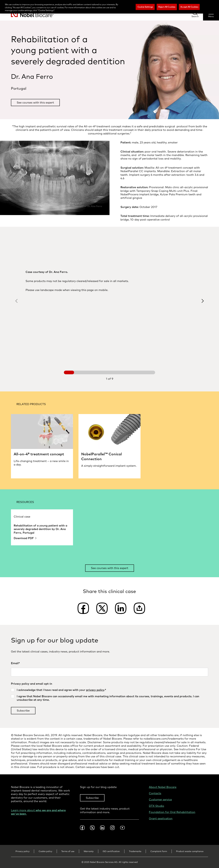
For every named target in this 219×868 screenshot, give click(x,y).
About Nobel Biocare (163, 787)
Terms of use (68, 851)
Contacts (155, 793)
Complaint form (159, 851)
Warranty (89, 851)
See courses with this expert (35, 103)
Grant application (161, 818)
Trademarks (135, 851)
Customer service (160, 799)
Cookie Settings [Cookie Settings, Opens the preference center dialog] (145, 7)
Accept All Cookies (189, 7)
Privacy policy (23, 851)
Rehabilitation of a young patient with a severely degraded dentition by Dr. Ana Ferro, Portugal (40, 529)
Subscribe (92, 798)
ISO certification (111, 851)
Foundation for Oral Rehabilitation (172, 812)
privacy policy (95, 690)
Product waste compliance (190, 851)
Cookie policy (45, 851)
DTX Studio (156, 806)
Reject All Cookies (167, 7)
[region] (109, 7)
